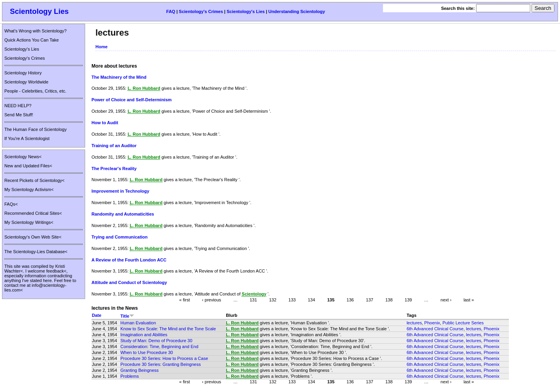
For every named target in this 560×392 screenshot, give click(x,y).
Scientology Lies (39, 11)
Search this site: (459, 8)
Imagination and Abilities (144, 335)
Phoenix (432, 323)
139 (408, 300)
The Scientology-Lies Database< (36, 252)
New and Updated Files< (28, 166)
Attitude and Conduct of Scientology (129, 282)
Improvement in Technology (120, 191)
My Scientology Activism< (29, 189)
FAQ (171, 11)
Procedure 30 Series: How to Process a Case (164, 358)
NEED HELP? (18, 106)
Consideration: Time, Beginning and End (159, 347)
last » (469, 300)
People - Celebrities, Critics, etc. (35, 91)
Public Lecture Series (463, 323)
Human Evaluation (138, 323)
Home (102, 47)
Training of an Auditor (114, 146)
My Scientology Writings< (29, 222)
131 (253, 300)
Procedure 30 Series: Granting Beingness (161, 364)
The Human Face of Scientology (35, 129)
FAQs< (11, 204)
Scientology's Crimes (201, 11)
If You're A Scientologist (27, 138)
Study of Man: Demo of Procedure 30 (156, 341)
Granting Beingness (140, 370)
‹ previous (211, 300)
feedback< (56, 271)
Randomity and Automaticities (123, 214)
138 (389, 300)
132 (272, 300)
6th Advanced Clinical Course (435, 329)
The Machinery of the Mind (119, 77)
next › (446, 300)
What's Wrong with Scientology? (35, 31)
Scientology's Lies (246, 11)
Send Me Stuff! (19, 115)
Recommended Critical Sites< (33, 213)
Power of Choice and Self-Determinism (131, 100)
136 (350, 300)
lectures (414, 323)
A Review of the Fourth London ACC (129, 260)
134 (311, 300)
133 (292, 300)
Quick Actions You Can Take (31, 40)
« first (185, 300)
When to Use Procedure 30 (147, 352)
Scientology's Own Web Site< (33, 237)
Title (127, 316)
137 (370, 300)
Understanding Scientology (297, 11)
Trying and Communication (120, 237)
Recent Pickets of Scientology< (34, 180)
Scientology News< (23, 157)
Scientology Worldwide (26, 82)
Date (97, 315)
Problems (130, 376)
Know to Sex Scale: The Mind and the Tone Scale (168, 329)
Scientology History (23, 73)
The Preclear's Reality (114, 169)
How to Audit (105, 123)
